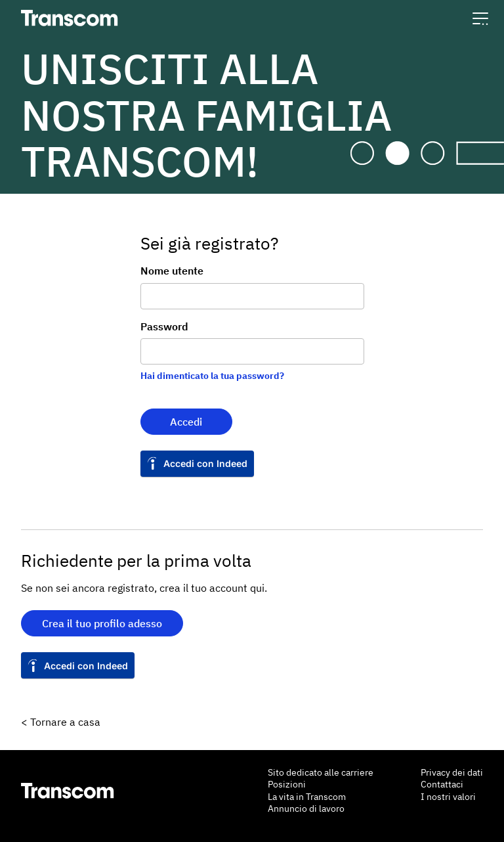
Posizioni (287, 784)
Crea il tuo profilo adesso (102, 623)
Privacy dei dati (452, 772)
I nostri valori (448, 797)
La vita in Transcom (307, 797)
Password (164, 326)
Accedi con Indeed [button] (205, 463)
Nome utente (172, 271)
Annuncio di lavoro (306, 809)
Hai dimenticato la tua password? (212, 376)
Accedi (186, 422)
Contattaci (442, 784)
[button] (480, 18)
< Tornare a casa (61, 722)
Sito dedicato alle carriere (321, 772)
